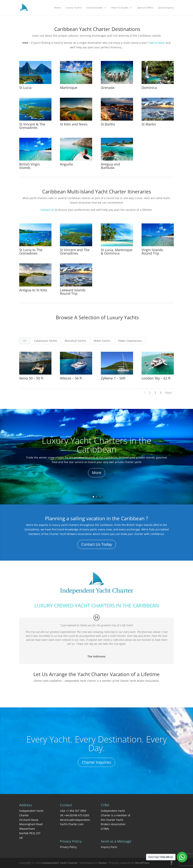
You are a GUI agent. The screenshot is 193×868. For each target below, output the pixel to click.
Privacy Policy (68, 847)
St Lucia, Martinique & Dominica (117, 252)
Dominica (149, 88)
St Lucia (25, 88)
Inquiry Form (109, 847)
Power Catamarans (130, 341)
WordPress (142, 863)
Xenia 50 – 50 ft (31, 378)
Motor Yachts (102, 341)
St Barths (108, 124)
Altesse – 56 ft (71, 378)
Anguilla (66, 164)
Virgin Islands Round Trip (152, 252)
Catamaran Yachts (46, 341)
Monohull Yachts (75, 341)
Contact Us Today (97, 544)
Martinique (69, 88)
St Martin (149, 124)
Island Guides (95, 8)
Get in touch (157, 43)
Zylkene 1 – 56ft (113, 378)
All (25, 341)
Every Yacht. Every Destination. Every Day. (97, 744)
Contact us (47, 210)
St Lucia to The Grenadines (31, 252)
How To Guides (120, 8)
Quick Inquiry (166, 8)
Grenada (108, 88)
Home (57, 8)
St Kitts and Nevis (74, 124)
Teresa (102, 863)
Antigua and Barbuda (110, 166)
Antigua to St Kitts (33, 290)
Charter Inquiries (96, 763)
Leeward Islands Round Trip (73, 292)
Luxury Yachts (74, 8)
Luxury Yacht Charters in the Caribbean (97, 446)
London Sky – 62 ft (156, 378)
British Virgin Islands (29, 166)
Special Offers (145, 8)
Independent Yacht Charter (60, 863)
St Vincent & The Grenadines (32, 126)
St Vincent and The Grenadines (75, 252)
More (97, 473)
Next (169, 393)
